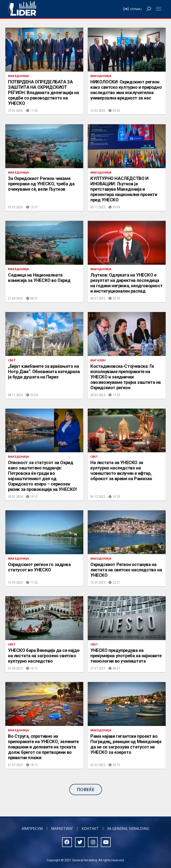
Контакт (90, 829)
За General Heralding (128, 829)
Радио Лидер (22, 9)
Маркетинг (62, 829)
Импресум (32, 829)
